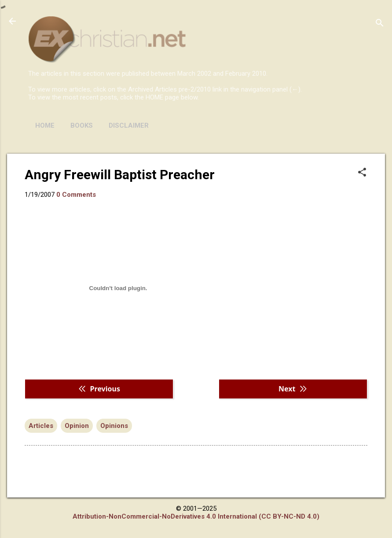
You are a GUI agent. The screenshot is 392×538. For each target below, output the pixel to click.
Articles (41, 426)
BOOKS (82, 125)
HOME (45, 125)
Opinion (77, 426)
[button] (362, 173)
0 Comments (76, 195)
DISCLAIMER (129, 125)
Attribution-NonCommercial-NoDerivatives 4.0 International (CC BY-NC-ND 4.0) (196, 516)
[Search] (380, 24)
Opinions (114, 426)
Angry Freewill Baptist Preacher (120, 175)
